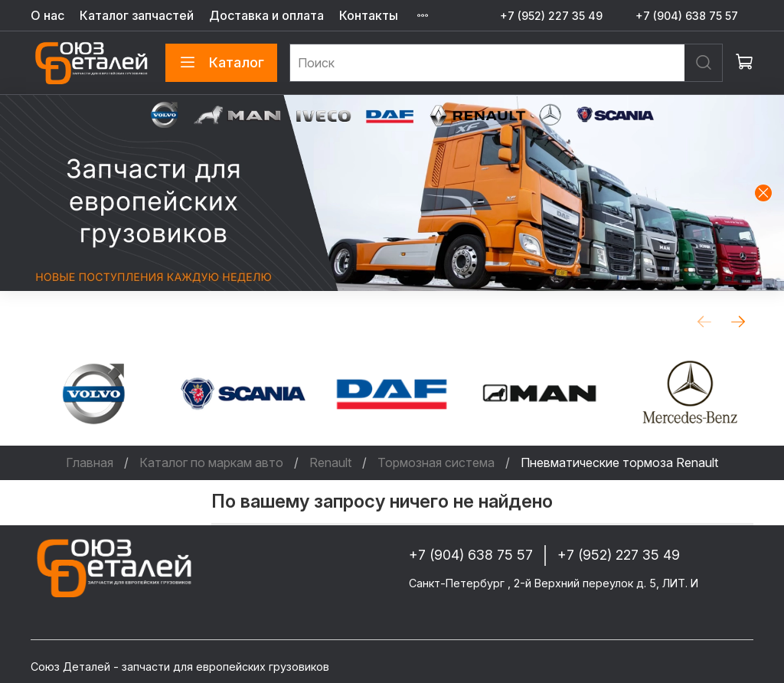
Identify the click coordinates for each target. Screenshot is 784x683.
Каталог (221, 63)
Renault (330, 462)
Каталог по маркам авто (211, 462)
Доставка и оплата (266, 15)
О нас (47, 15)
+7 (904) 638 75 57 (687, 16)
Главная (90, 462)
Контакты (369, 15)
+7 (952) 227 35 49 (551, 16)
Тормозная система (436, 462)
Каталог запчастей (137, 15)
